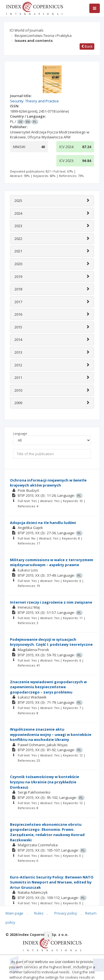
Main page (14, 913)
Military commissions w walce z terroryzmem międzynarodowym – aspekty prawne (52, 562)
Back (87, 46)
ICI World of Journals (27, 30)
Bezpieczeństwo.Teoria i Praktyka (43, 36)
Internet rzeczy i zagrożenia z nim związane (51, 602)
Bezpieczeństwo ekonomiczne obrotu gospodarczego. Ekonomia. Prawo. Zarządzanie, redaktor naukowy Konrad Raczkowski (47, 832)
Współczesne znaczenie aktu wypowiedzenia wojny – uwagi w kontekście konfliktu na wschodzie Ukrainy (51, 734)
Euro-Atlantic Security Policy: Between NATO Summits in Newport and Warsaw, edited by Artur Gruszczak (52, 882)
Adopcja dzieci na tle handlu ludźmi (43, 523)
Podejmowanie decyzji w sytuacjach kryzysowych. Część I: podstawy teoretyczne (51, 642)
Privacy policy (66, 913)
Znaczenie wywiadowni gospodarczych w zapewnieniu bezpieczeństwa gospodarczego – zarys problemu (48, 687)
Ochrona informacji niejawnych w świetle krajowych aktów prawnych (48, 483)
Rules (39, 913)
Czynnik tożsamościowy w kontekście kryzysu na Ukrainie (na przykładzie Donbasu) (45, 782)
